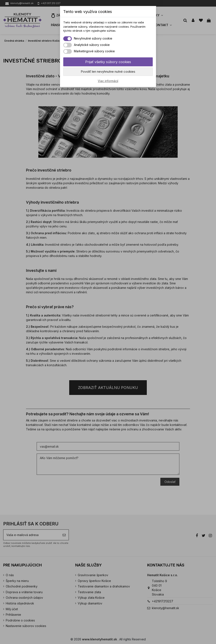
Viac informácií (108, 81)
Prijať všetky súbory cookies (108, 62)
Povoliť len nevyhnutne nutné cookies (108, 72)
